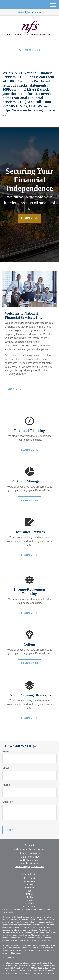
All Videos (29, 903)
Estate (30, 885)
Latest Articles (29, 900)
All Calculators (29, 907)
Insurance (29, 888)
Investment (29, 881)
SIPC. (34, 965)
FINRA (28, 965)
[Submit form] (9, 830)
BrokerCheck (7, 912)
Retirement (29, 878)
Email (6, 768)
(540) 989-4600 (29, 50)
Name (6, 751)
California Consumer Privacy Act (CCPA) (27, 948)
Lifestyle (29, 897)
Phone (6, 785)
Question (8, 802)
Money (29, 894)
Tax (30, 891)
